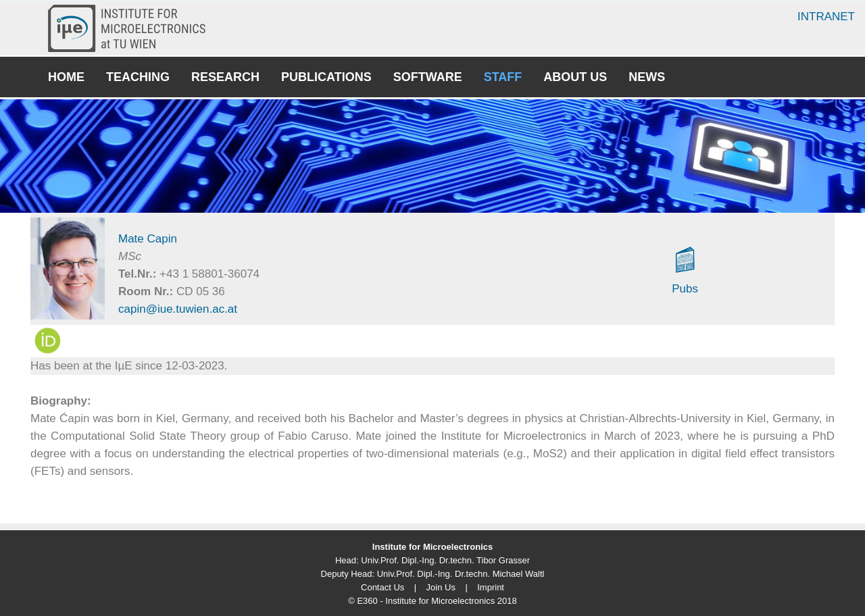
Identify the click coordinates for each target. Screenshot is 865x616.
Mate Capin (148, 239)
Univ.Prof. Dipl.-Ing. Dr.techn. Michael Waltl (461, 574)
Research (225, 77)
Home (66, 77)
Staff (503, 77)
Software (428, 77)
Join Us (441, 587)
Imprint (491, 587)
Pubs (685, 289)
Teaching (138, 77)
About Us (575, 77)
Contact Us (382, 587)
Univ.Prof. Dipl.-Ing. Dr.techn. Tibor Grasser (445, 560)
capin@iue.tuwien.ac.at (178, 309)
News (647, 77)
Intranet (826, 17)
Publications (326, 77)
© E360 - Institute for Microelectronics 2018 (432, 601)
